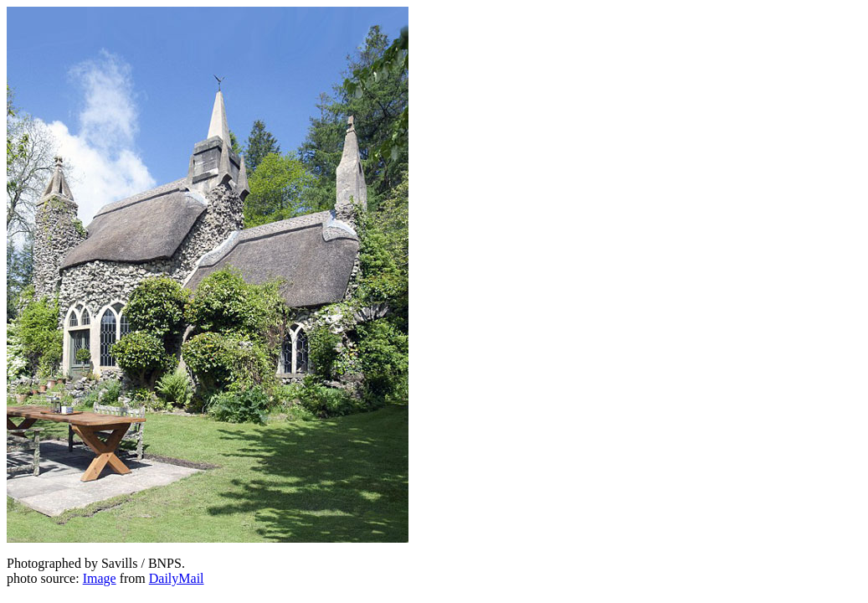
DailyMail (177, 578)
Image (100, 578)
